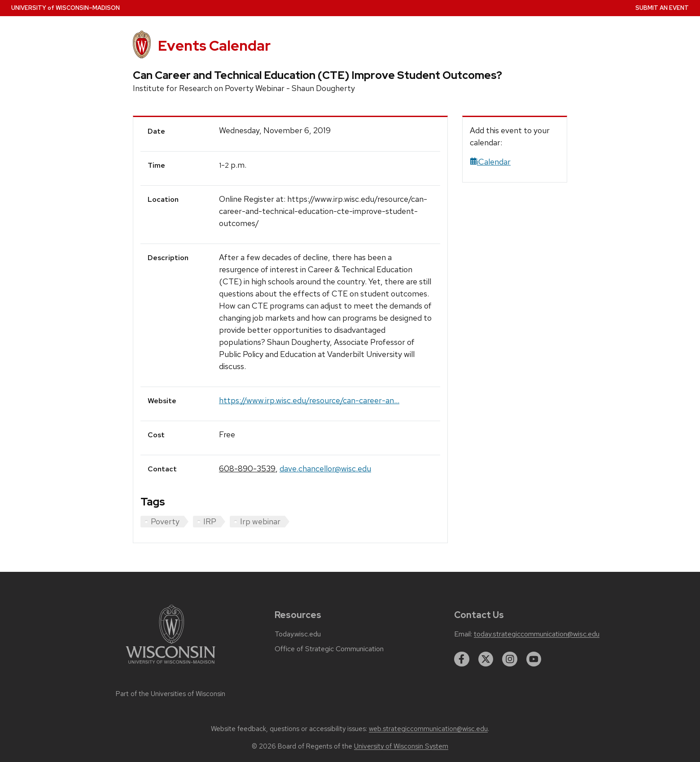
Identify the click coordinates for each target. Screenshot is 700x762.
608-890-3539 (247, 468)
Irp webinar (260, 521)
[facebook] (462, 659)
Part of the (171, 694)
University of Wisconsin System (401, 746)
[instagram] (510, 659)
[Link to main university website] (171, 665)
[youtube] (534, 659)
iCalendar (490, 162)
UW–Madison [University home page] (66, 8)
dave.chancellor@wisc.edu (325, 468)
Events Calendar (214, 46)
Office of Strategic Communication (329, 649)
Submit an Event (662, 8)
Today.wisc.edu (298, 634)
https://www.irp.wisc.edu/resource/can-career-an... (309, 400)
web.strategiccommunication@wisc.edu (428, 729)
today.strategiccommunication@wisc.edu (537, 634)
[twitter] (486, 659)
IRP (210, 521)
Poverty (165, 521)
